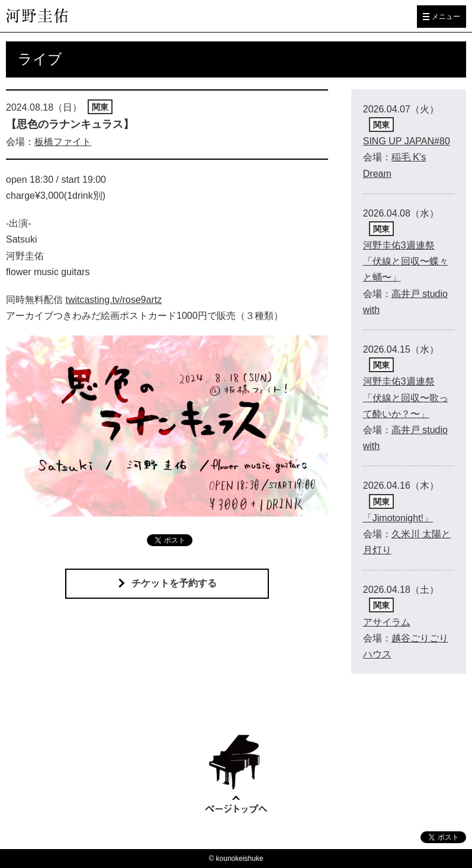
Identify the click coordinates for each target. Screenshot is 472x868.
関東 (100, 107)
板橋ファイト (63, 142)
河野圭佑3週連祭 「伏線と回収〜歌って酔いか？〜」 (406, 397)
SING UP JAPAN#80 (407, 141)
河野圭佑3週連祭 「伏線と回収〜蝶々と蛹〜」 (406, 261)
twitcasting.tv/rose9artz (113, 300)
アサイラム (387, 622)
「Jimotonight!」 (398, 518)
